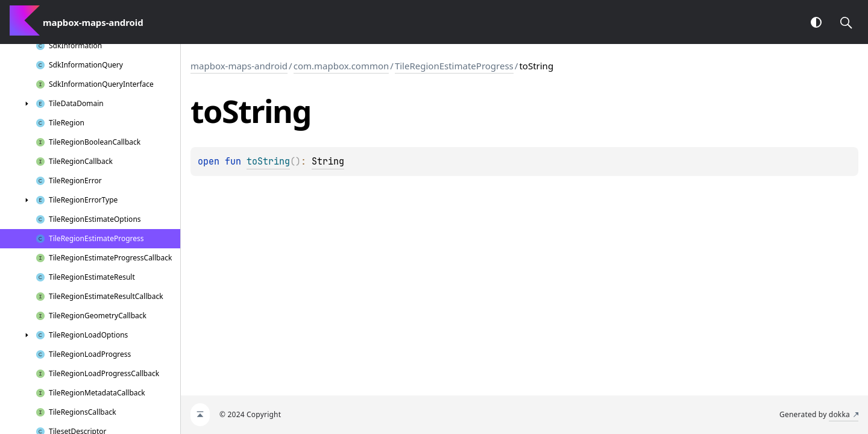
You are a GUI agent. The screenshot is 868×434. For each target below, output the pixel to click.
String (328, 162)
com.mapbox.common (341, 66)
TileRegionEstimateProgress (454, 66)
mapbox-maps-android (239, 66)
